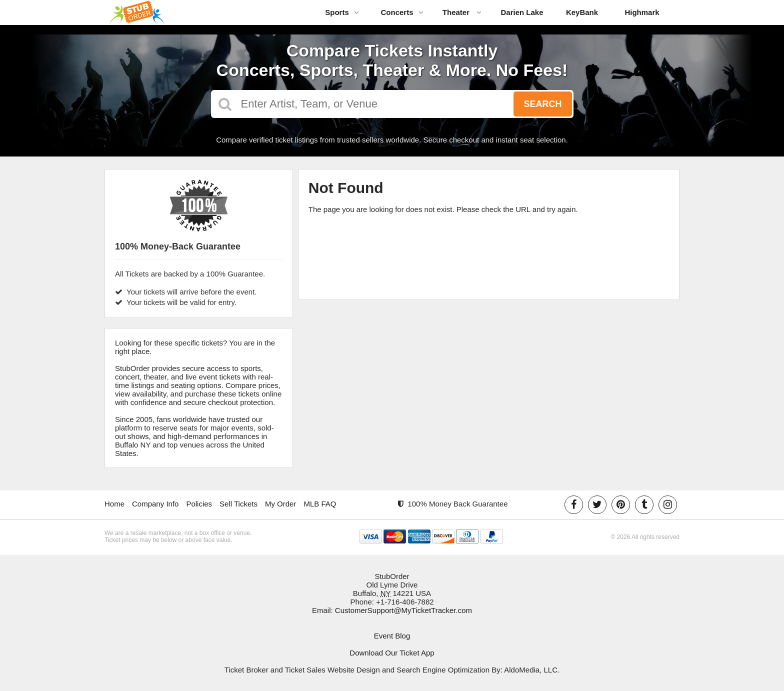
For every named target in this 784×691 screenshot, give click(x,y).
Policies (199, 504)
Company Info (155, 504)
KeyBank (582, 12)
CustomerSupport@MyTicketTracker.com (403, 610)
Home (114, 504)
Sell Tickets (238, 504)
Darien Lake (522, 12)
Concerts (402, 12)
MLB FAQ (320, 504)
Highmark (642, 12)
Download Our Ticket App (392, 653)
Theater (462, 12)
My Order (281, 504)
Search (542, 104)
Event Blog (392, 636)
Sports (342, 12)
